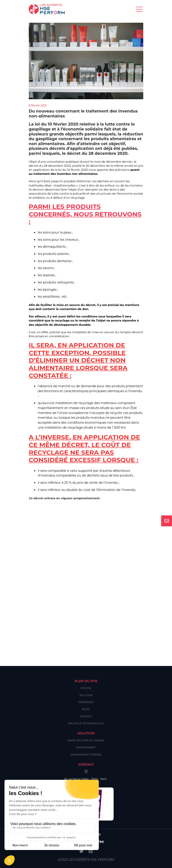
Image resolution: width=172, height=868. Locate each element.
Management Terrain (86, 755)
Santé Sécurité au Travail (86, 740)
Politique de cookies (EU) (86, 723)
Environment (86, 747)
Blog (86, 709)
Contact (86, 716)
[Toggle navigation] (140, 9)
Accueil (86, 688)
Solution (86, 695)
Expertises (86, 702)
